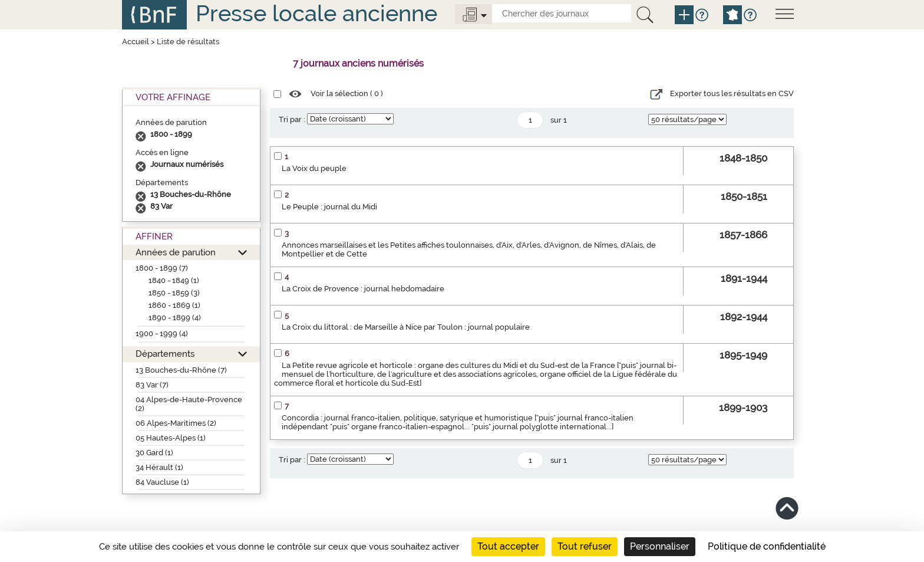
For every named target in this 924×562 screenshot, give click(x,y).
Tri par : (292, 119)
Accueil (136, 42)
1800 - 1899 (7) (162, 268)
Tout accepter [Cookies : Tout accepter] (508, 546)
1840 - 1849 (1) (174, 280)
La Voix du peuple (314, 168)
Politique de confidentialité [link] (767, 546)
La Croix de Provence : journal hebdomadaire (363, 289)
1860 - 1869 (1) (174, 305)
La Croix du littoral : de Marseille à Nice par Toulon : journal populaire (406, 327)
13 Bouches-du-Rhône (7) (181, 370)
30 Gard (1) (154, 453)
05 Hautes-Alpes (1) (171, 438)
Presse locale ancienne (316, 13)
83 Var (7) (152, 385)
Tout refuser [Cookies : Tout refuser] (585, 546)
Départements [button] (165, 354)
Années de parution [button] (176, 252)
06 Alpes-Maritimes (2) (176, 423)
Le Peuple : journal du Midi (329, 207)
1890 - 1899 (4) (175, 318)
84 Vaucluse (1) (162, 482)
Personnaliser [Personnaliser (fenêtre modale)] (660, 546)
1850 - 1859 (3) (174, 293)
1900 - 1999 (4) (162, 333)
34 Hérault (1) (159, 467)
